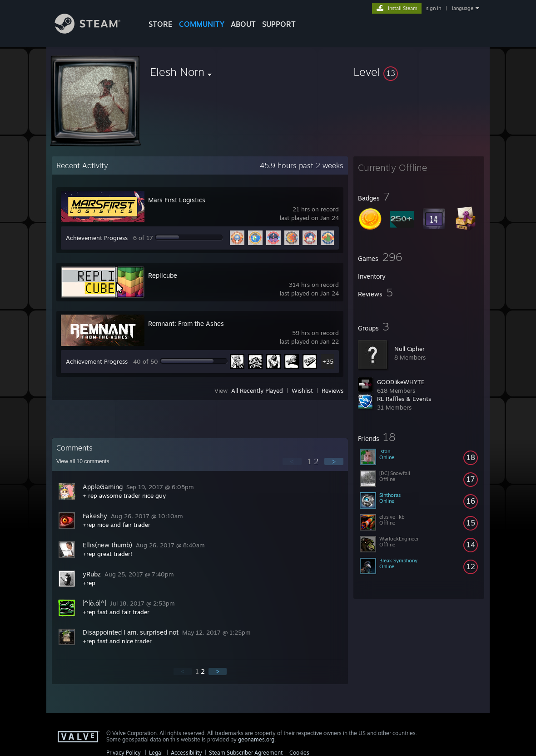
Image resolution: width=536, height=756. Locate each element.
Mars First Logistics (177, 200)
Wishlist (302, 391)
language (463, 8)
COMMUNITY (202, 24)
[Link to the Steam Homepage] (94, 31)
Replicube (163, 275)
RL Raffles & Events (404, 399)
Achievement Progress (97, 238)
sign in (434, 8)
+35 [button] (328, 361)
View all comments (83, 461)
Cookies (299, 753)
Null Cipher (409, 349)
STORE (161, 24)
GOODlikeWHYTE (401, 382)
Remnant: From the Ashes (186, 323)
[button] (419, 72)
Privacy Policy (124, 753)
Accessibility (186, 753)
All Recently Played (257, 391)
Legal (156, 753)
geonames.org (256, 739)
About (243, 24)
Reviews (333, 391)
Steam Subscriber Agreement (246, 753)
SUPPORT (279, 24)
